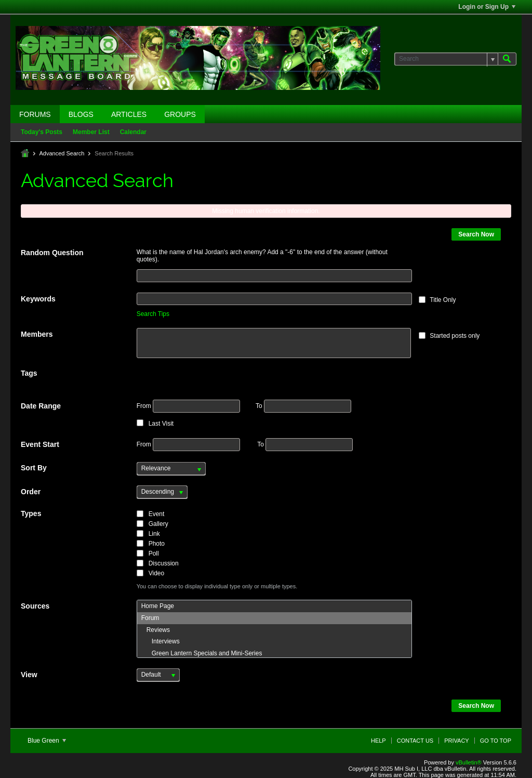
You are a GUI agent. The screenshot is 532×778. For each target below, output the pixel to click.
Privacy (456, 741)
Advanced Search (62, 153)
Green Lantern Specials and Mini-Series (202, 653)
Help (378, 741)
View (29, 675)
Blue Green (47, 741)
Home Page (158, 606)
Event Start (40, 444)
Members (37, 334)
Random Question (52, 253)
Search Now (476, 234)
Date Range (41, 406)
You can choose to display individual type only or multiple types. (217, 586)
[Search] (446, 59)
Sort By (34, 468)
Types (31, 513)
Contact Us (415, 741)
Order (31, 492)
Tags (29, 373)
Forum (150, 618)
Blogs (81, 114)
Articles (129, 114)
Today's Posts (42, 132)
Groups (180, 114)
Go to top (496, 741)
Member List (91, 132)
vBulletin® (469, 762)
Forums (35, 114)
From (188, 406)
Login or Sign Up (487, 7)
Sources (35, 606)
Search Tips (153, 314)
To (303, 406)
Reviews (156, 630)
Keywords (38, 299)
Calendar (133, 132)
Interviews (161, 641)
